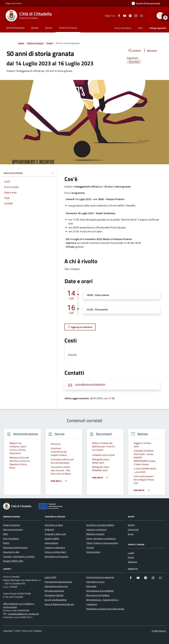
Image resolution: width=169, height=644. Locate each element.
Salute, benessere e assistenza (101, 538)
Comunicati (133, 529)
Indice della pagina (29, 173)
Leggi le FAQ (50, 577)
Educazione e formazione (57, 556)
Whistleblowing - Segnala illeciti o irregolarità (102, 602)
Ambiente (49, 529)
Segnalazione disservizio (56, 586)
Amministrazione (15, 28)
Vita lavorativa (93, 552)
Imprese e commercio (96, 529)
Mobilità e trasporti (95, 534)
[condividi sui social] (134, 50)
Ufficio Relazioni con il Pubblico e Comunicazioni (19, 605)
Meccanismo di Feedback (98, 595)
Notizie (131, 525)
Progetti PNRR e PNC (13, 561)
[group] (23, 464)
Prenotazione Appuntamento (58, 582)
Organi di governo (12, 525)
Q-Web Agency (159, 631)
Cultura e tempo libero (55, 552)
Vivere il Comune (68, 28)
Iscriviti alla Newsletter (56, 600)
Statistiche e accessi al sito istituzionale (105, 609)
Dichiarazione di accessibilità (100, 591)
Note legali (91, 586)
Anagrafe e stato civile (55, 534)
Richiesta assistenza (54, 591)
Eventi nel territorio (123, 28)
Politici (6, 543)
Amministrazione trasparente (100, 577)
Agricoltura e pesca (54, 525)
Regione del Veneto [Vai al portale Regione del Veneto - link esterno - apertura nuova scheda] (14, 3)
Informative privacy (95, 582)
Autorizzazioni (51, 543)
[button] (165, 18)
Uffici (140, 28)
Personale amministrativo (15, 547)
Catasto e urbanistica (55, 547)
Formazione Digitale (54, 595)
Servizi (48, 28)
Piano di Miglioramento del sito (59, 604)
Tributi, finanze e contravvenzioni (102, 543)
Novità (35, 28)
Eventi (131, 557)
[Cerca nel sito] (160, 16)
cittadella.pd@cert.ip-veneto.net (23, 614)
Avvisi (131, 534)
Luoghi (131, 553)
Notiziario (132, 562)
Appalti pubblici (52, 538)
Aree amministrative (13, 529)
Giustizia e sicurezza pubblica (100, 525)
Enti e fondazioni (11, 538)
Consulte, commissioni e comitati (19, 556)
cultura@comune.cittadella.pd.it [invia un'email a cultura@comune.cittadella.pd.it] (90, 384)
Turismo (90, 547)
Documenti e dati (11, 552)
